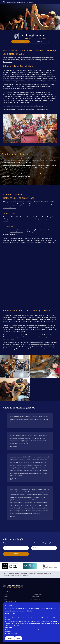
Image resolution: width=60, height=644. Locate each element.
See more (10, 525)
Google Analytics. (12, 633)
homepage (30, 58)
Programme (7, 599)
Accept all (10, 638)
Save (18, 638)
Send (16, 554)
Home (5, 594)
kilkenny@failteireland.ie (10, 234)
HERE (45, 106)
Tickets (21, 41)
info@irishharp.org (39, 240)
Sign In (40, 42)
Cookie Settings (35, 599)
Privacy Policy (35, 597)
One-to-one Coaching (9, 601)
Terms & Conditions (37, 594)
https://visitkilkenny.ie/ (10, 208)
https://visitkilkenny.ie (16, 232)
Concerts (6, 597)
